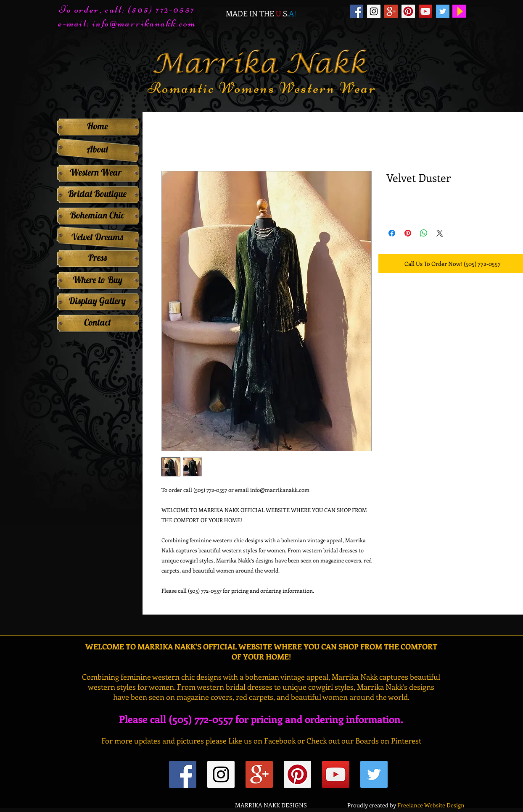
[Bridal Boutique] (97, 194)
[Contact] (97, 322)
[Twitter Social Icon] (443, 11)
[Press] (97, 258)
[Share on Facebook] (392, 233)
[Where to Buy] (97, 280)
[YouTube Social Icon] (425, 11)
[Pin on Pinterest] (408, 233)
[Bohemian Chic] (97, 215)
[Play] (459, 11)
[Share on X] (440, 233)
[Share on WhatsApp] (424, 233)
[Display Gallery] (97, 301)
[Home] (97, 126)
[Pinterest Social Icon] (408, 11)
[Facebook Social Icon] (357, 11)
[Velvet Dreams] (97, 237)
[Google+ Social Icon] (391, 11)
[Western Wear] (95, 172)
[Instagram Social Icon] (374, 11)
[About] (97, 149)
